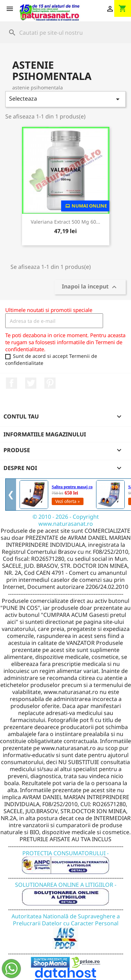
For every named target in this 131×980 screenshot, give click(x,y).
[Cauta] (65, 33)
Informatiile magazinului (45, 434)
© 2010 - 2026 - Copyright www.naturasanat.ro (66, 520)
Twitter (31, 383)
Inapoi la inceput (90, 287)
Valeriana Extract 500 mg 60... (65, 222)
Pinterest (50, 383)
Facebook (12, 383)
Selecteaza (65, 99)
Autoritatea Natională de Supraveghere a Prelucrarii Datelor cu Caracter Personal (66, 927)
